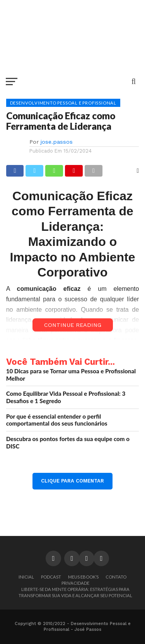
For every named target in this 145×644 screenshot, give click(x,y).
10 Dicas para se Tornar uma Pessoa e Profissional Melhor (71, 375)
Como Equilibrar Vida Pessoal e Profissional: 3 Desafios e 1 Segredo (66, 397)
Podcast (51, 577)
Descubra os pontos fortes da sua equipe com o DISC (68, 442)
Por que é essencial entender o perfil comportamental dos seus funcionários (57, 420)
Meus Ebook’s (83, 577)
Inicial (26, 577)
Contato (116, 577)
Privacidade (75, 583)
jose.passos (57, 142)
